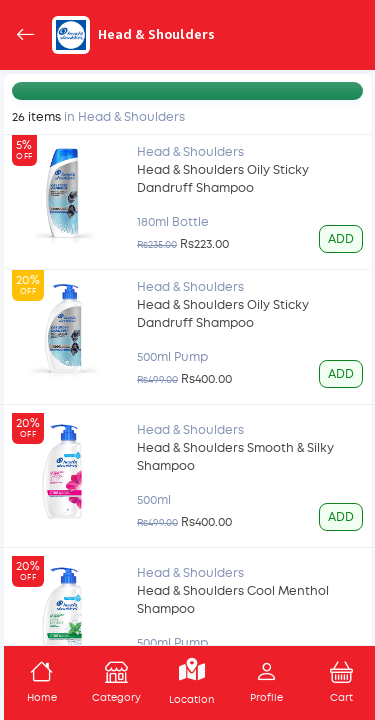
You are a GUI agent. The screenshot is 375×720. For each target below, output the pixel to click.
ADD (341, 239)
